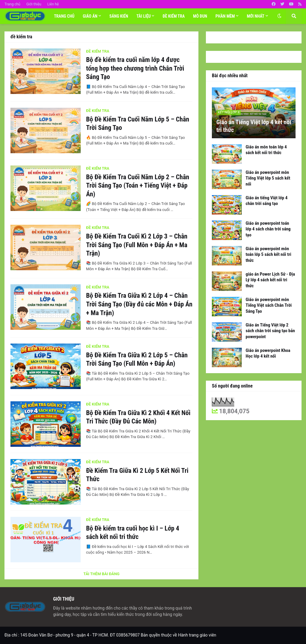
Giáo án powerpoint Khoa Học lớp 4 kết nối (268, 353)
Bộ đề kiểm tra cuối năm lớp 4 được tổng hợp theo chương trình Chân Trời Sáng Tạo (135, 68)
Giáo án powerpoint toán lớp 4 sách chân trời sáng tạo (268, 229)
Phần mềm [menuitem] (225, 16)
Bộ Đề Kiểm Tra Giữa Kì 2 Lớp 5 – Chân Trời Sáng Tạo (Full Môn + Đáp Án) (137, 359)
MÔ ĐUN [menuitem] (200, 16)
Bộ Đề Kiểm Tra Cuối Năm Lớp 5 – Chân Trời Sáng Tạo (138, 124)
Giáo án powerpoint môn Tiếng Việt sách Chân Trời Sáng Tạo (269, 305)
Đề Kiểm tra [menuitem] (174, 16)
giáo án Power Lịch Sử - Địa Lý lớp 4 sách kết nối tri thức (270, 280)
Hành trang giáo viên (197, 635)
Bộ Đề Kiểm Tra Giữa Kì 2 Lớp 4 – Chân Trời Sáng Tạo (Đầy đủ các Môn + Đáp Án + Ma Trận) (139, 304)
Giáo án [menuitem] (90, 16)
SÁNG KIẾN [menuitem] (119, 16)
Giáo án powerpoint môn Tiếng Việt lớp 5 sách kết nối (268, 178)
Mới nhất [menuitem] (256, 16)
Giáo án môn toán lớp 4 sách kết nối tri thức (266, 150)
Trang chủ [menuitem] (64, 16)
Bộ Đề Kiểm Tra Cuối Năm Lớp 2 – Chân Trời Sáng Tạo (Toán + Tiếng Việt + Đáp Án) (138, 186)
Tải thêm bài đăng (101, 574)
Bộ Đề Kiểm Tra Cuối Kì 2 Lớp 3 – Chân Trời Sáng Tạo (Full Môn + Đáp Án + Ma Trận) (137, 245)
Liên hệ (53, 4)
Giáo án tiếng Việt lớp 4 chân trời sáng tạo (267, 201)
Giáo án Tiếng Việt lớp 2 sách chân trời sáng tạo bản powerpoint (270, 331)
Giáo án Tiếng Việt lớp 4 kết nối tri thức (254, 126)
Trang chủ (12, 4)
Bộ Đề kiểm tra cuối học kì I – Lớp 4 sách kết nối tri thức (133, 533)
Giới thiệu (34, 4)
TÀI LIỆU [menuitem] (144, 16)
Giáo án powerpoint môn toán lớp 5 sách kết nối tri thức (268, 255)
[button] (279, 16)
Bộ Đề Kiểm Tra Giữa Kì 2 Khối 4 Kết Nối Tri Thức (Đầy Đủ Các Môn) (138, 417)
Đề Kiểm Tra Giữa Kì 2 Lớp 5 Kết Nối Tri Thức (137, 475)
